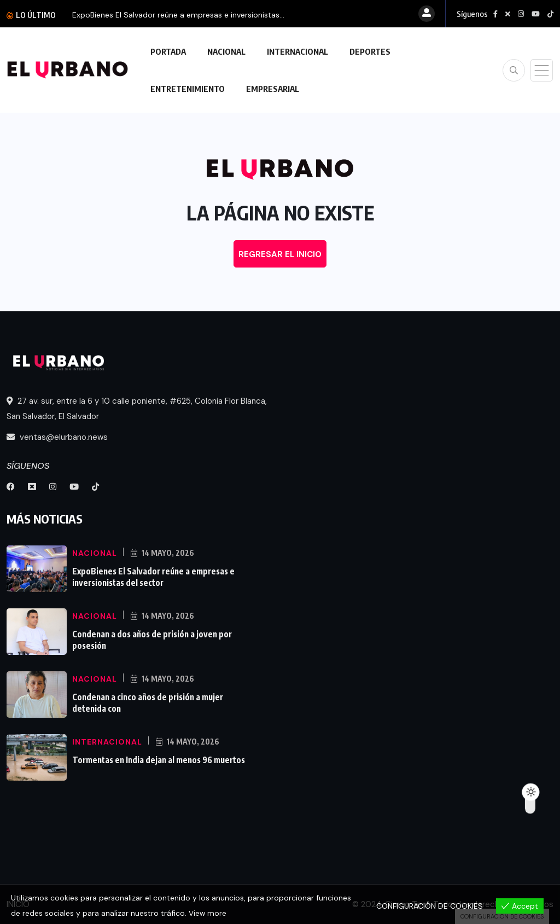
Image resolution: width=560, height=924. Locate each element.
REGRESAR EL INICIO (280, 254)
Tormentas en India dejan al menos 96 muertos (157, 759)
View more (208, 914)
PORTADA (168, 51)
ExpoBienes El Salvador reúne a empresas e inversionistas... (178, 15)
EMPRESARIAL (273, 89)
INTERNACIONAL (297, 51)
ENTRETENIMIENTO (188, 89)
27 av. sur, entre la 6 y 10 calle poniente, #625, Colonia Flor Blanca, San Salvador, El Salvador (137, 409)
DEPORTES (370, 51)
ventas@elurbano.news (57, 437)
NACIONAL (226, 51)
